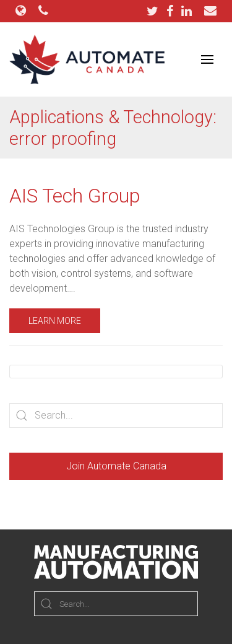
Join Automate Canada (116, 466)
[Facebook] (173, 11)
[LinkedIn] (187, 11)
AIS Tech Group (75, 196)
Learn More (55, 321)
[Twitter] (156, 11)
